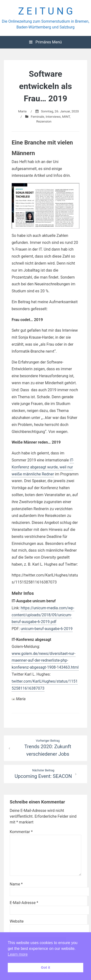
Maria (22, 111)
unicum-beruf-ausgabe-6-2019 (47, 629)
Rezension (44, 121)
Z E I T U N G (46, 11)
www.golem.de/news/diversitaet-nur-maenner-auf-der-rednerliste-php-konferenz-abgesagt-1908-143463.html (45, 661)
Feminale (37, 117)
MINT (66, 117)
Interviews (53, 117)
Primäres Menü (45, 42)
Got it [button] (46, 967)
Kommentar (21, 832)
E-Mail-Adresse (24, 903)
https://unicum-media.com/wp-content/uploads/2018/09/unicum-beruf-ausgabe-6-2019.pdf (43, 615)
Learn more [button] (18, 954)
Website (17, 921)
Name (16, 884)
